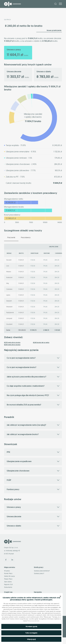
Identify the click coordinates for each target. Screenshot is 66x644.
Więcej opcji (31, 639)
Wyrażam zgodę (31, 626)
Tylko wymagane (31, 633)
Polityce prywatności (33, 621)
